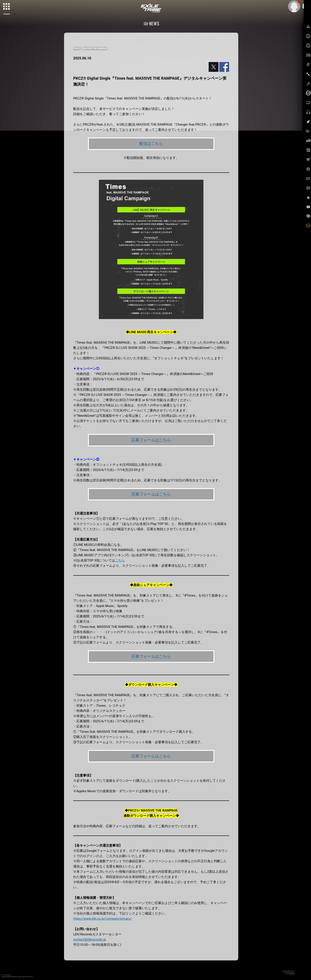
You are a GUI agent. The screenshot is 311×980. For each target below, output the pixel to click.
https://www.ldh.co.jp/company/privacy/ (103, 919)
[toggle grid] (7, 7)
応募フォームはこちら (151, 440)
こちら (120, 561)
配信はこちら (151, 144)
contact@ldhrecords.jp (90, 940)
